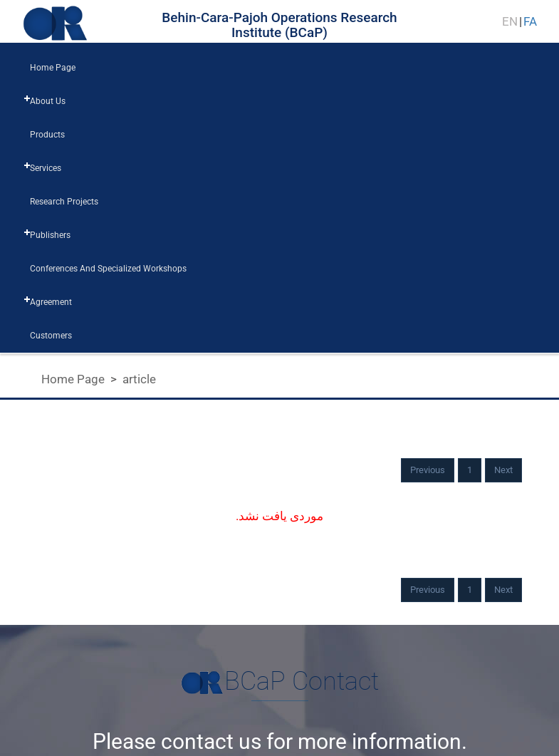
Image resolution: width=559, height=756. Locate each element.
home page (53, 68)
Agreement (51, 302)
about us (48, 101)
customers (51, 336)
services (46, 168)
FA (530, 21)
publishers (50, 235)
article (139, 379)
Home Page (73, 379)
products (47, 135)
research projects (64, 202)
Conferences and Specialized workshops (108, 269)
